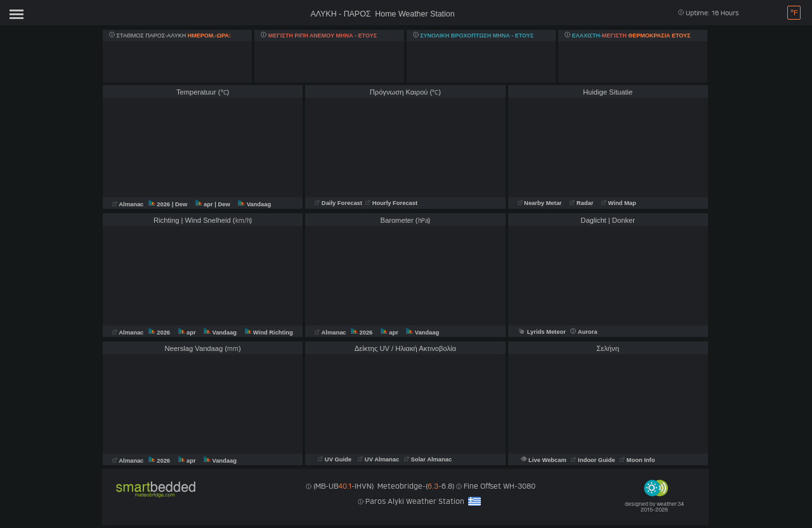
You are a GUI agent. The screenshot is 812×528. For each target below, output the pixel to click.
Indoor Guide (594, 460)
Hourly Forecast (391, 203)
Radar (581, 203)
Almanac (129, 204)
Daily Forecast (339, 203)
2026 (160, 204)
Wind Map (619, 203)
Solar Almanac (428, 459)
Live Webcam (545, 460)
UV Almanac (379, 459)
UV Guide (335, 459)
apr (205, 204)
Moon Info (637, 460)
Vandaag (254, 204)
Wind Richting (269, 333)
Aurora (584, 332)
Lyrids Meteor (542, 332)
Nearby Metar (541, 203)
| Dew (180, 204)
